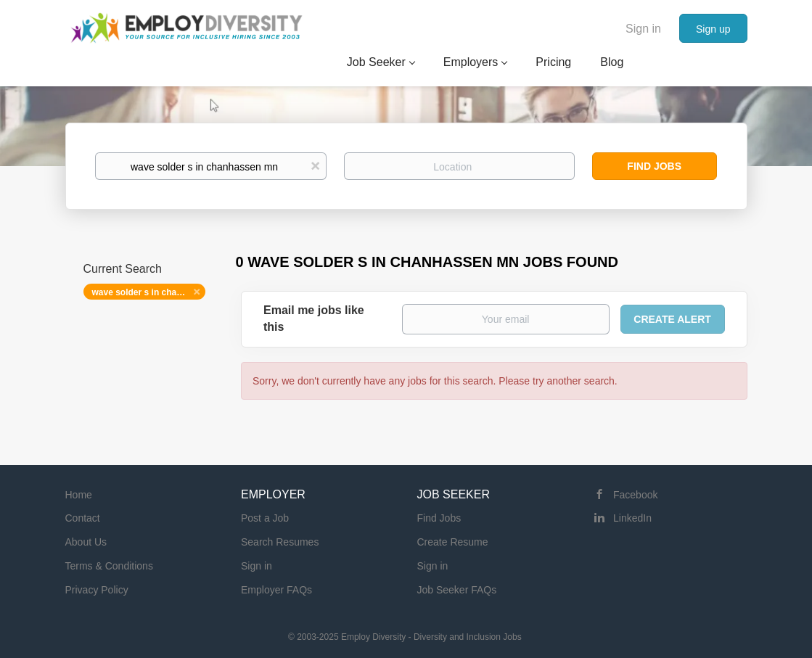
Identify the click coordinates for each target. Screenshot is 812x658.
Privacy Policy (97, 590)
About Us (86, 542)
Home (79, 495)
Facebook (635, 495)
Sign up (713, 29)
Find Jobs (654, 166)
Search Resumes (280, 542)
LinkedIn (632, 518)
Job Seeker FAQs (457, 590)
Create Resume (453, 542)
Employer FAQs (276, 590)
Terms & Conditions (109, 566)
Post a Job (265, 518)
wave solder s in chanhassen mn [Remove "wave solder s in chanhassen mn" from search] (149, 292)
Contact (83, 518)
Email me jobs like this (314, 318)
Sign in (643, 29)
